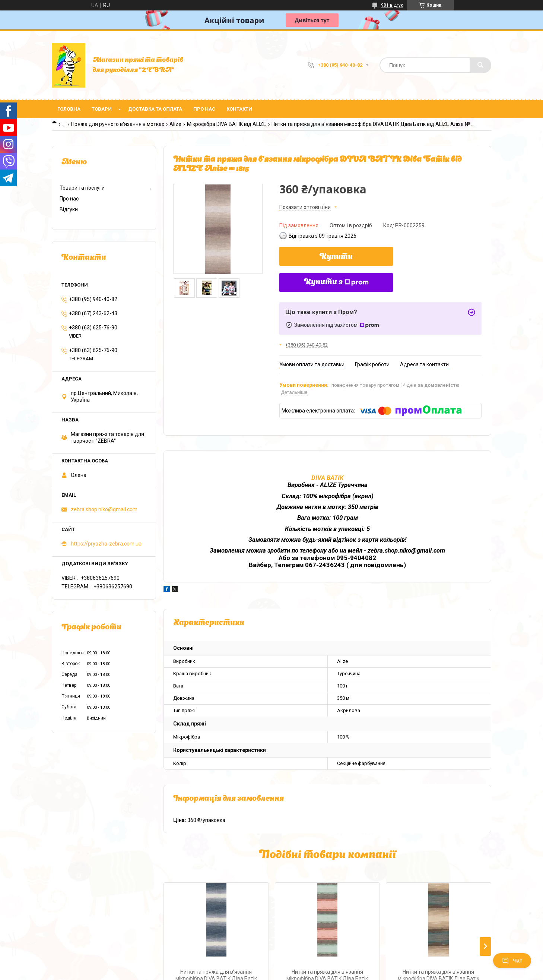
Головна (69, 109)
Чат (512, 961)
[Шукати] (480, 65)
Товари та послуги (82, 188)
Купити (336, 257)
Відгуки (69, 209)
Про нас (204, 109)
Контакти (239, 109)
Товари (102, 109)
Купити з (336, 282)
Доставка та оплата (155, 109)
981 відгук (392, 5)
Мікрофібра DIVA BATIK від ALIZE (227, 124)
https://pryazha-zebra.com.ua (106, 544)
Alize (175, 124)
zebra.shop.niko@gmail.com (104, 509)
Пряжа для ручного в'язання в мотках (118, 124)
